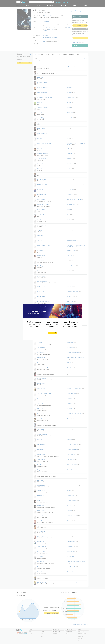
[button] (53, 333)
